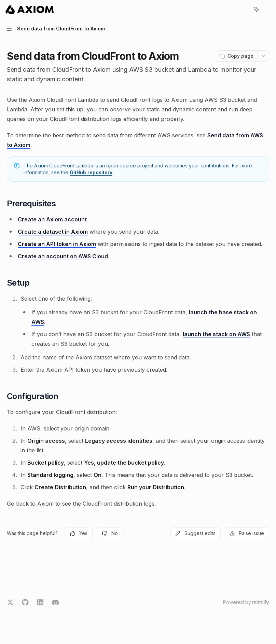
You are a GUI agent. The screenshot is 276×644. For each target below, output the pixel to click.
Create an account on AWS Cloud (63, 256)
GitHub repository (91, 172)
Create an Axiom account (52, 219)
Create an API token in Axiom (57, 244)
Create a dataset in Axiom (53, 232)
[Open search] (244, 10)
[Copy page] (236, 56)
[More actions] (267, 10)
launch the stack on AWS (216, 334)
